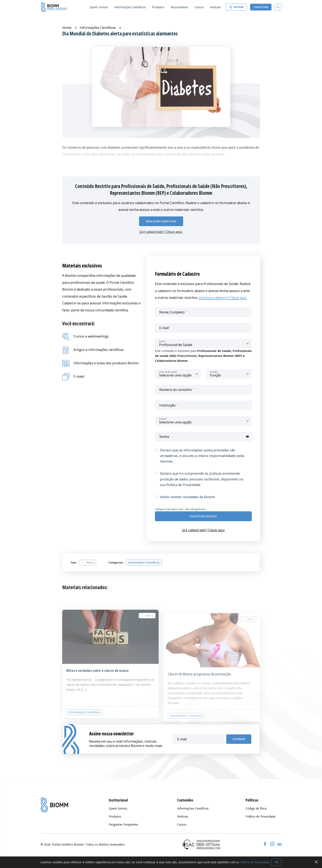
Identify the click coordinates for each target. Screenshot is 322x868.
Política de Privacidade (254, 862)
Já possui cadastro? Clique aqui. (223, 298)
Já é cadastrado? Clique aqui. (161, 232)
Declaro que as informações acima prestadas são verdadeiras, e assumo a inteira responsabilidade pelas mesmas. (202, 456)
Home (67, 28)
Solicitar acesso (203, 516)
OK (276, 862)
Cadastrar (261, 7)
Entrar (236, 7)
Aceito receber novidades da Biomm (187, 497)
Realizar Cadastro (161, 221)
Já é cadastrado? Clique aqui (203, 530)
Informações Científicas (98, 28)
